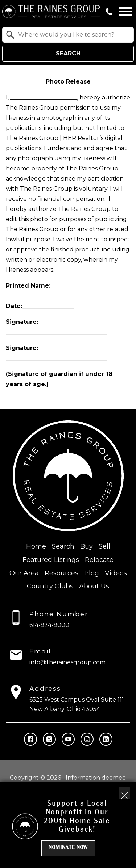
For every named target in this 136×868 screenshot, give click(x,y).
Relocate (99, 560)
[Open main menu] (125, 12)
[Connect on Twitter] (49, 739)
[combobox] (68, 35)
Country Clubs (50, 586)
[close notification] (124, 793)
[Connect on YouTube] (68, 739)
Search (68, 53)
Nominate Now (68, 848)
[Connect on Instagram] (87, 739)
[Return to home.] (51, 12)
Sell (104, 546)
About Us (94, 586)
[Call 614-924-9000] (109, 12)
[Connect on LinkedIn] (106, 739)
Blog (92, 573)
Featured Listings (51, 560)
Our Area (24, 573)
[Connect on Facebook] (30, 739)
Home (36, 546)
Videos (116, 573)
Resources (61, 573)
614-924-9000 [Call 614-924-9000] (49, 625)
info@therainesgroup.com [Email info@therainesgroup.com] (67, 662)
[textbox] (72, 35)
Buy (86, 546)
